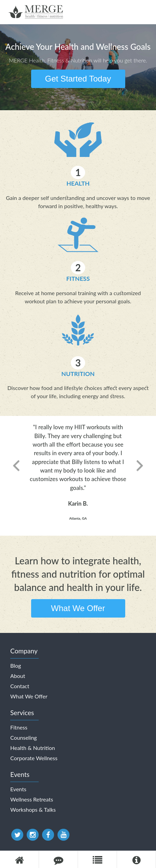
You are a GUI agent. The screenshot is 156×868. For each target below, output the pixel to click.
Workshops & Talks (33, 809)
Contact (20, 686)
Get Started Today (78, 79)
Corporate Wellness (34, 758)
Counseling (24, 737)
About (18, 676)
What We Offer (78, 608)
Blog (16, 666)
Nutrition (78, 374)
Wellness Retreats (32, 799)
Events (18, 789)
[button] (16, 476)
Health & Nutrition (33, 748)
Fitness (78, 279)
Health (78, 183)
